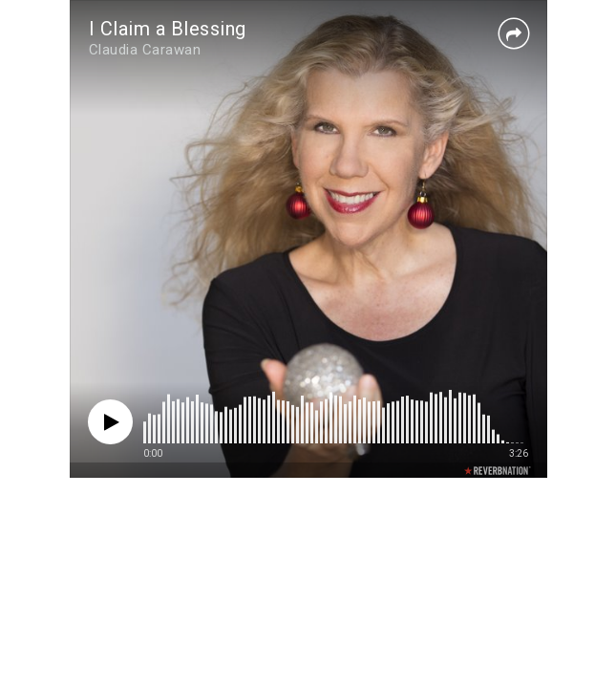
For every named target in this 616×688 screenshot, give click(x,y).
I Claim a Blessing (168, 29)
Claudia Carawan (145, 50)
